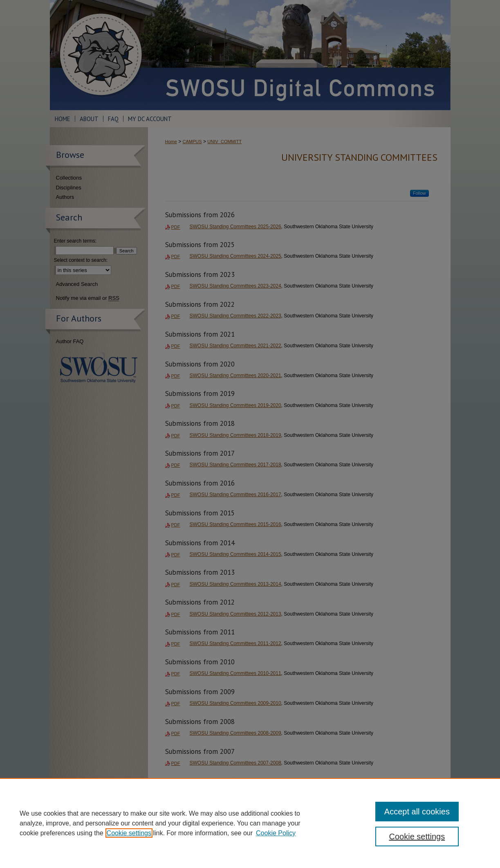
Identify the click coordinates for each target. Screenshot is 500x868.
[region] (250, 823)
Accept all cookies (417, 812)
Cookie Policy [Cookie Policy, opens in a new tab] (276, 833)
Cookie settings (129, 833)
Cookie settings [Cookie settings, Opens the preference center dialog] (417, 837)
